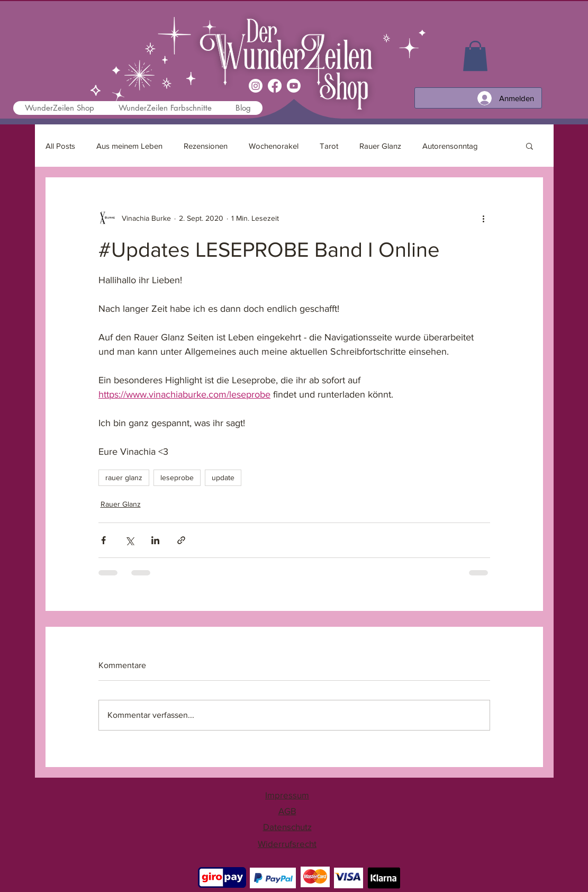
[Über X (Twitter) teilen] (129, 540)
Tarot (329, 146)
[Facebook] (275, 86)
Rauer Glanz (380, 146)
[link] (475, 56)
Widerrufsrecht (287, 844)
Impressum (287, 795)
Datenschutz (287, 827)
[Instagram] (256, 86)
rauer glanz (124, 477)
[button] (530, 146)
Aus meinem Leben (129, 146)
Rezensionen (206, 146)
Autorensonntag (450, 146)
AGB (287, 811)
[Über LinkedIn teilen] (155, 540)
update (223, 477)
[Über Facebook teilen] (103, 540)
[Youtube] (294, 86)
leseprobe (177, 477)
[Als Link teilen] (181, 540)
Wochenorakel (274, 146)
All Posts (60, 146)
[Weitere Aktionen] (484, 218)
